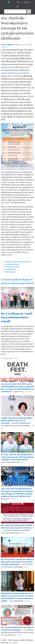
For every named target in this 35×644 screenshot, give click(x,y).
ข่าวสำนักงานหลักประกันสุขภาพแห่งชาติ (18, 262)
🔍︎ (29, 11)
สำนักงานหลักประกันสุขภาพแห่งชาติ (15, 73)
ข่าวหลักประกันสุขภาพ (12, 264)
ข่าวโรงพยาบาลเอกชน (12, 267)
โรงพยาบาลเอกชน (8, 67)
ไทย (18, 2)
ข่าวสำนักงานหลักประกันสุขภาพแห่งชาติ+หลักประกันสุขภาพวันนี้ (17, 282)
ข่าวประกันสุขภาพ (10, 269)
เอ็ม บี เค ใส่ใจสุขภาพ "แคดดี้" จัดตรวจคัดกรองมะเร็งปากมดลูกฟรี (17, 318)
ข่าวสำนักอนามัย (10, 272)
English (26, 2)
